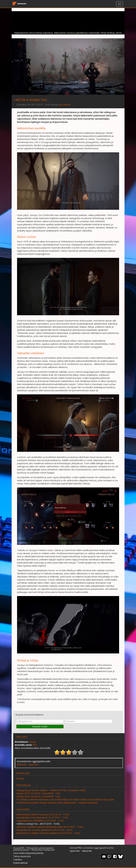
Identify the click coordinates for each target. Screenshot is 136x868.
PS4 (35, 745)
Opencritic (34, 764)
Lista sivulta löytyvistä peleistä (28, 853)
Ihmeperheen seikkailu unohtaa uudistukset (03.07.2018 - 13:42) (48, 833)
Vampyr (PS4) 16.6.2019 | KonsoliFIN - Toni (38, 793)
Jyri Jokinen (65, 104)
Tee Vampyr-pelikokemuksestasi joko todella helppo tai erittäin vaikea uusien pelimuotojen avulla (65, 800)
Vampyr (32, 742)
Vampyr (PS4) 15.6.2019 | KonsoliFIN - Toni (38, 796)
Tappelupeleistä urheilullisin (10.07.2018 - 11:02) (40, 821)
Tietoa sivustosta (22, 856)
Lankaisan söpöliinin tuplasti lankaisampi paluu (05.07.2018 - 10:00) (50, 827)
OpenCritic (75, 851)
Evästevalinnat (20, 863)
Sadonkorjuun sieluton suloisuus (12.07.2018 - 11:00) (43, 814)
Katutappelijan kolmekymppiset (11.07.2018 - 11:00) (42, 818)
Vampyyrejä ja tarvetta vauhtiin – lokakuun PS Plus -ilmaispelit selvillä (51, 790)
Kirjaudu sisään (40, 726)
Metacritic (22, 764)
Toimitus (18, 860)
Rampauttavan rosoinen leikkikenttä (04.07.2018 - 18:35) (44, 830)
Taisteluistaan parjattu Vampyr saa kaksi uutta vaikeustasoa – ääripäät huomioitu (57, 803)
